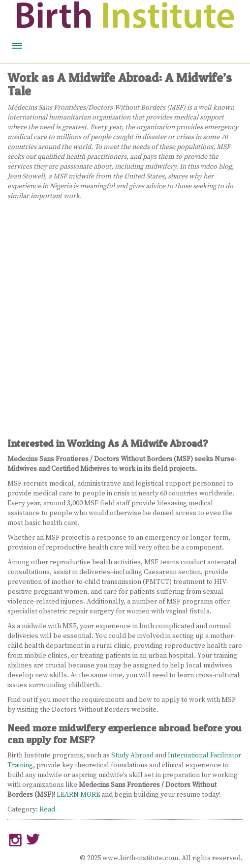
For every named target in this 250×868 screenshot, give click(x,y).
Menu (17, 46)
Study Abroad (132, 755)
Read (47, 810)
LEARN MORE (78, 795)
